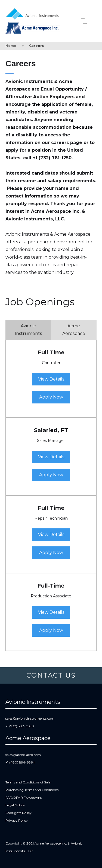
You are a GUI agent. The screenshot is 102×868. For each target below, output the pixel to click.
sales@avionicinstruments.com (30, 718)
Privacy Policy (17, 820)
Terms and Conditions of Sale (28, 782)
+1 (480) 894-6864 (20, 762)
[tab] (28, 330)
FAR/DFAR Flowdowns (24, 797)
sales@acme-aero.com (23, 755)
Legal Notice (15, 805)
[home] (34, 13)
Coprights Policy (18, 813)
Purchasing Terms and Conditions (32, 790)
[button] (84, 21)
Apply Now (51, 397)
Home (11, 46)
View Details (51, 379)
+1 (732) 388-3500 (20, 726)
